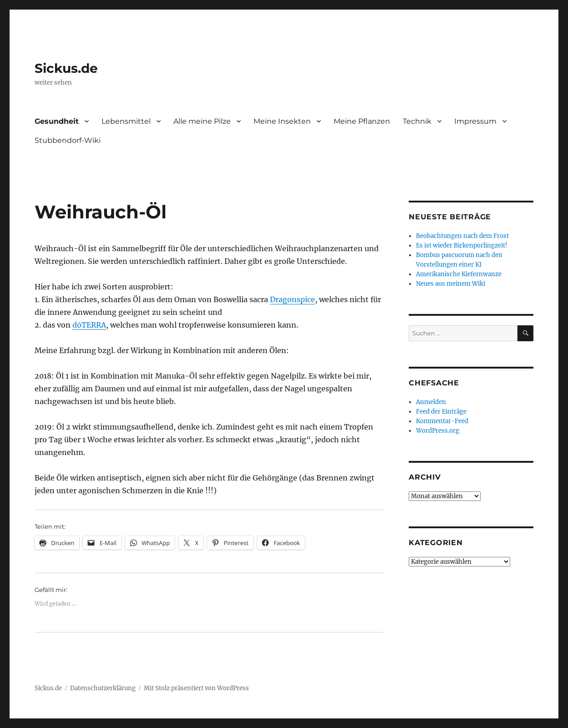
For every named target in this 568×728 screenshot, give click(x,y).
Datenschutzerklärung (103, 688)
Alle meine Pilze (202, 121)
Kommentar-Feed (442, 421)
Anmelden (431, 402)
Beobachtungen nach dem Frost (462, 236)
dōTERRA (89, 325)
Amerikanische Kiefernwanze (459, 274)
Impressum (475, 121)
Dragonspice (292, 299)
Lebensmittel (126, 121)
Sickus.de (66, 68)
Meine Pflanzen (362, 121)
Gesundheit (57, 121)
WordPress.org (438, 431)
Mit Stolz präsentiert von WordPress (196, 688)
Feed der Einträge (441, 412)
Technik (417, 121)
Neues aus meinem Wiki (451, 284)
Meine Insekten (282, 121)
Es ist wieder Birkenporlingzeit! (462, 245)
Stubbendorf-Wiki (68, 140)
